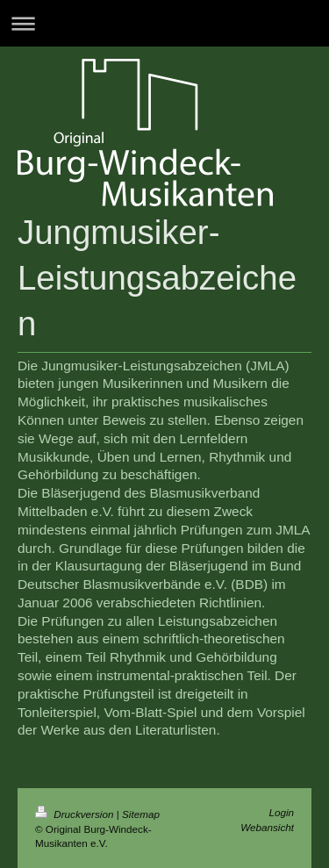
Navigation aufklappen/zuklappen (164, 23)
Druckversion (76, 814)
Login (281, 812)
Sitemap (141, 814)
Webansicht (267, 827)
